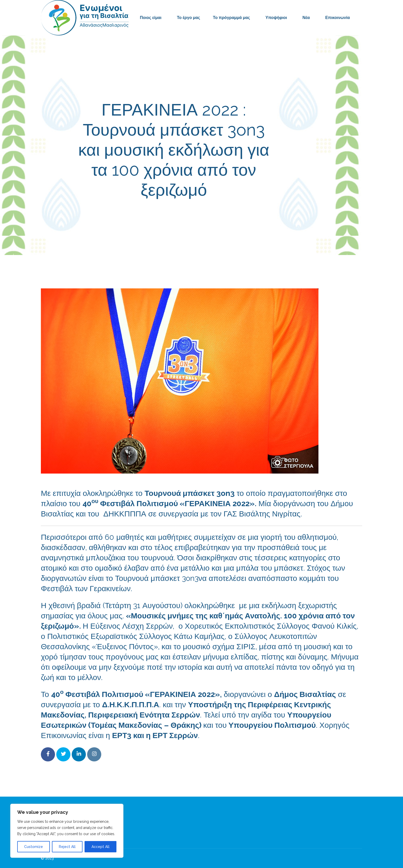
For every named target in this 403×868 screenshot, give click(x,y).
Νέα (306, 18)
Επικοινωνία (337, 18)
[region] (67, 831)
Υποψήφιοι (276, 18)
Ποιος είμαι (151, 18)
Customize (34, 847)
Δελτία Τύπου (242, 213)
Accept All (100, 847)
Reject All (67, 847)
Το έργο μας (188, 18)
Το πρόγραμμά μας (231, 18)
